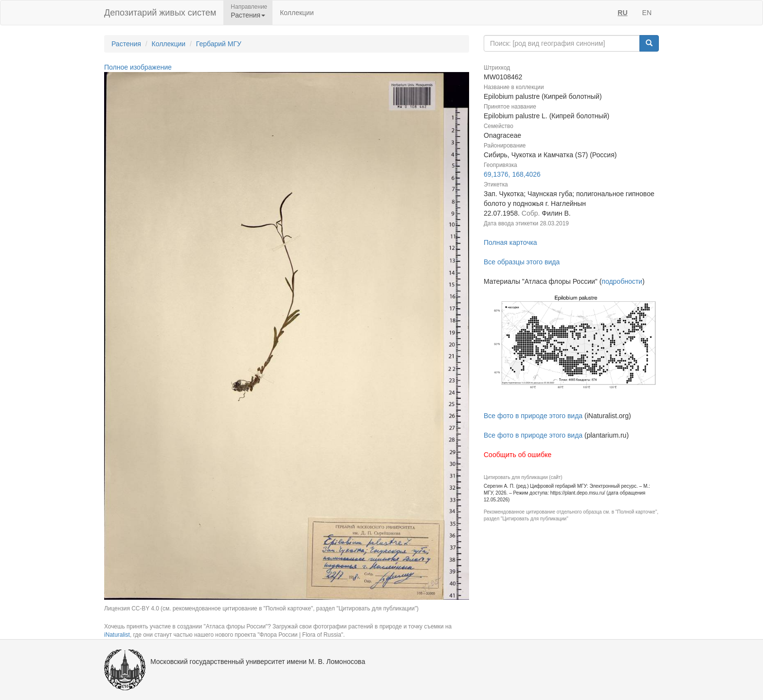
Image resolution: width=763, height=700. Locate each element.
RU (622, 13)
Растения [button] (248, 15)
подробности (622, 281)
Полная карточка (510, 242)
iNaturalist (117, 635)
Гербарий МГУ (219, 44)
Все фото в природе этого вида (533, 416)
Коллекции (297, 13)
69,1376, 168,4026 (512, 174)
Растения (126, 44)
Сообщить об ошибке (518, 455)
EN (647, 13)
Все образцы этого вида (522, 262)
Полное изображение (138, 67)
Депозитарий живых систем (160, 13)
